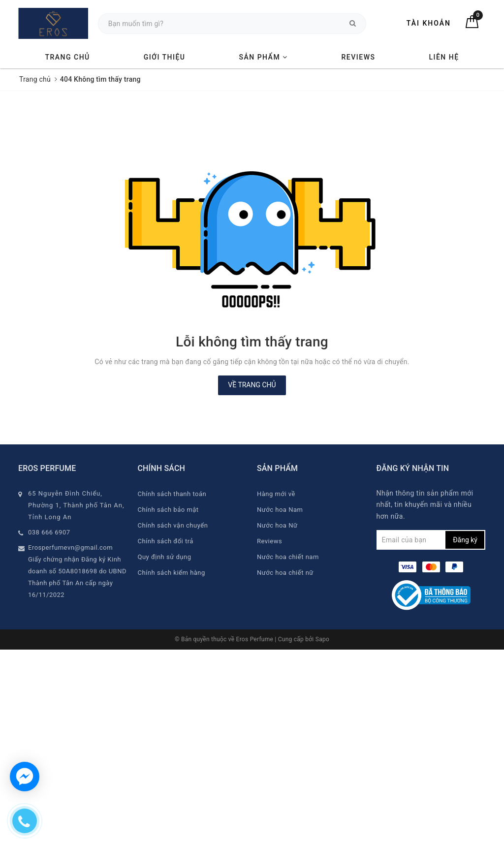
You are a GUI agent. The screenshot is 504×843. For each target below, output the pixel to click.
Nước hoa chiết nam (288, 557)
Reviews (359, 57)
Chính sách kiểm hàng (172, 573)
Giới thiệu (165, 57)
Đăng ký (465, 540)
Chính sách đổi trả (166, 541)
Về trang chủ (252, 385)
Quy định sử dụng (165, 557)
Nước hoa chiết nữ (285, 573)
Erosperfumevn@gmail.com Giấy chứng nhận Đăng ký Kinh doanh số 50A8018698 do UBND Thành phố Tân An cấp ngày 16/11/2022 (77, 571)
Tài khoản (429, 23)
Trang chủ (67, 57)
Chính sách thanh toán (172, 494)
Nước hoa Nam (280, 510)
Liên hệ (444, 57)
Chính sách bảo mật (168, 510)
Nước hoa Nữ (277, 525)
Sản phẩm (263, 57)
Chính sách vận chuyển (173, 525)
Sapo (322, 639)
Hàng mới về (276, 494)
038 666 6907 (49, 532)
